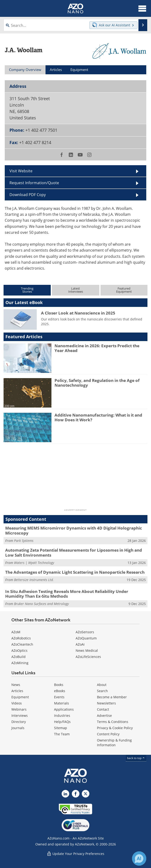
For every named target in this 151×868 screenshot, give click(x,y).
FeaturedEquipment (124, 290)
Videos (17, 703)
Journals (18, 728)
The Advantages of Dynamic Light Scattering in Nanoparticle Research (75, 572)
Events (59, 697)
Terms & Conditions (113, 722)
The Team (62, 734)
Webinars (19, 709)
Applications (64, 709)
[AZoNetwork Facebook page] (76, 794)
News (16, 685)
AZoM (16, 632)
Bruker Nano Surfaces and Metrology (41, 604)
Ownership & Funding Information (114, 743)
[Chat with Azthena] (139, 859)
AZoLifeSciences (88, 657)
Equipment (20, 697)
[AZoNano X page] (86, 794)
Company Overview (25, 70)
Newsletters (106, 703)
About (102, 685)
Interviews (20, 716)
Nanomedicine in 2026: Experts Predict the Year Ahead (97, 348)
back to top (136, 758)
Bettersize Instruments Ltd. (34, 580)
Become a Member (112, 697)
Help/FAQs (62, 722)
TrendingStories (27, 290)
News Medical (87, 650)
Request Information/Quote (34, 183)
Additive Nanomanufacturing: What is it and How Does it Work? (98, 417)
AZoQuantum (86, 638)
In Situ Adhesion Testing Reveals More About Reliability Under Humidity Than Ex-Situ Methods (67, 594)
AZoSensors (85, 632)
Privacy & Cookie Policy (115, 728)
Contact (103, 709)
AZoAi (80, 644)
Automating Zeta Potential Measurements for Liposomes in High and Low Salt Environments (74, 552)
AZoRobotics (21, 638)
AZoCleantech (22, 644)
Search (102, 691)
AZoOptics (19, 650)
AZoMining (20, 663)
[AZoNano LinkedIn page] (65, 794)
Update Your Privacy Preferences (75, 854)
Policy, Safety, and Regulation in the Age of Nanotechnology (97, 383)
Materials (62, 703)
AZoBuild (18, 657)
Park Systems (24, 541)
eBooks (60, 691)
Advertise (104, 716)
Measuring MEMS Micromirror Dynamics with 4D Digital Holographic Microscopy (74, 530)
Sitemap (61, 728)
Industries (62, 716)
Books (59, 685)
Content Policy (108, 734)
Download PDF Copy (28, 195)
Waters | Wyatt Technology (34, 563)
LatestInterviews (76, 290)
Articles (17, 691)
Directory (19, 722)
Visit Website (21, 171)
